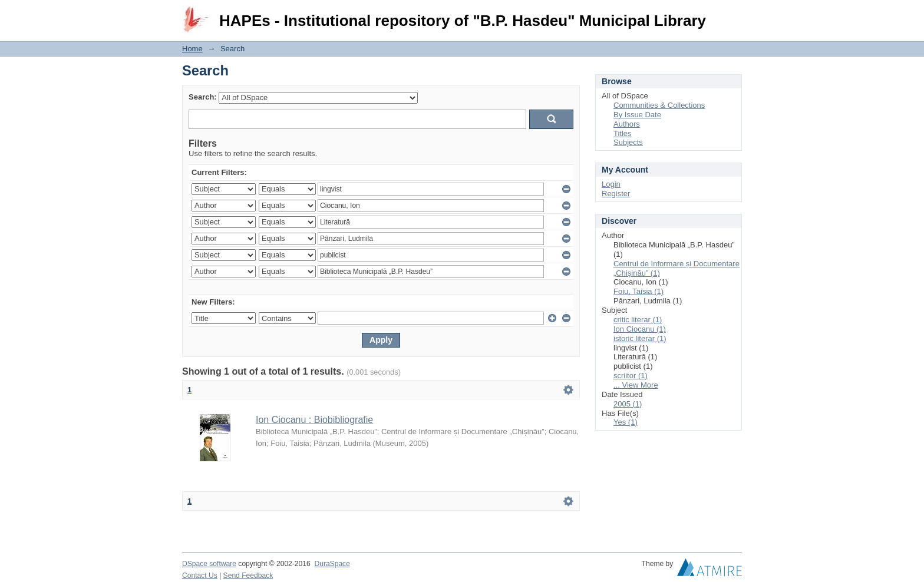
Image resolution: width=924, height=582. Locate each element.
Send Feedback (248, 576)
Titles (623, 133)
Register (616, 194)
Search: (203, 97)
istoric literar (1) (640, 338)
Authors (627, 124)
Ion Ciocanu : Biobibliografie (314, 420)
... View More (636, 385)
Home (192, 49)
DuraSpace (332, 564)
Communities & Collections (659, 105)
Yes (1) (626, 422)
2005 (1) (628, 404)
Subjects (628, 142)
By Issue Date (637, 115)
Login (732, 14)
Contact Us (200, 576)
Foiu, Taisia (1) (638, 291)
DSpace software (209, 564)
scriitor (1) (631, 376)
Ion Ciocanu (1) (640, 329)
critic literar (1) (638, 320)
